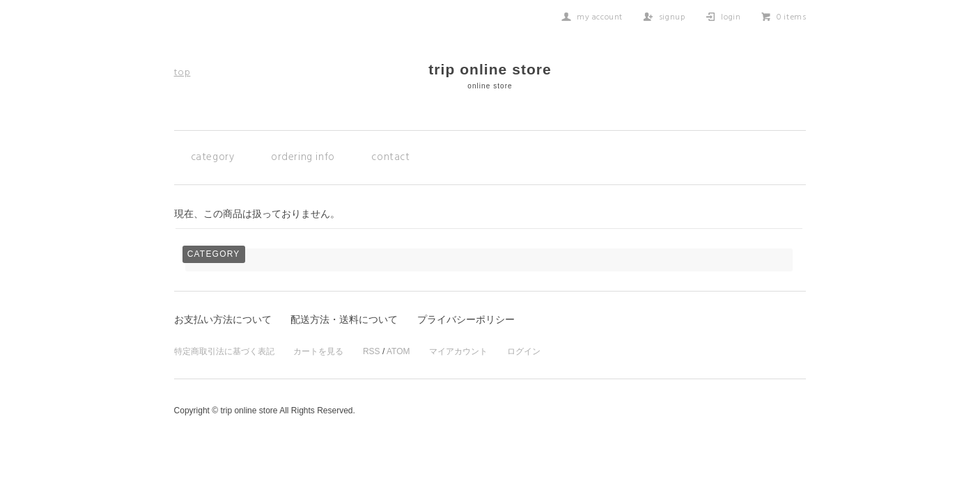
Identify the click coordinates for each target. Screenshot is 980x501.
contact (390, 157)
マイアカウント (458, 351)
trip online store (490, 75)
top (182, 73)
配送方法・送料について (344, 319)
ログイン (524, 351)
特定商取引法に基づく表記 (224, 351)
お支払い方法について (223, 319)
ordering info (303, 157)
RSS (372, 351)
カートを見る (318, 351)
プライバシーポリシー (466, 319)
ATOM (398, 351)
